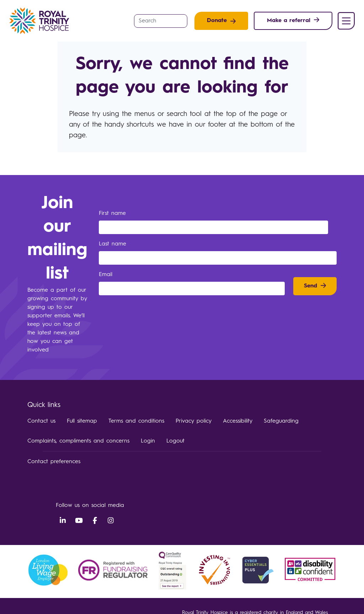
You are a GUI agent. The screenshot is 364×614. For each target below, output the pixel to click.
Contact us (41, 421)
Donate (217, 21)
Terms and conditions (136, 421)
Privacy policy (194, 421)
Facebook (95, 521)
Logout (175, 441)
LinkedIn (63, 521)
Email (107, 275)
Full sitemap (82, 421)
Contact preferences (54, 462)
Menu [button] (346, 21)
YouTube (79, 521)
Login (148, 441)
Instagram (111, 521)
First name (114, 213)
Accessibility (238, 421)
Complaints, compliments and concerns (78, 441)
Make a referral (289, 21)
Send (311, 286)
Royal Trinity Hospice (41, 21)
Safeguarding (281, 421)
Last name (114, 244)
